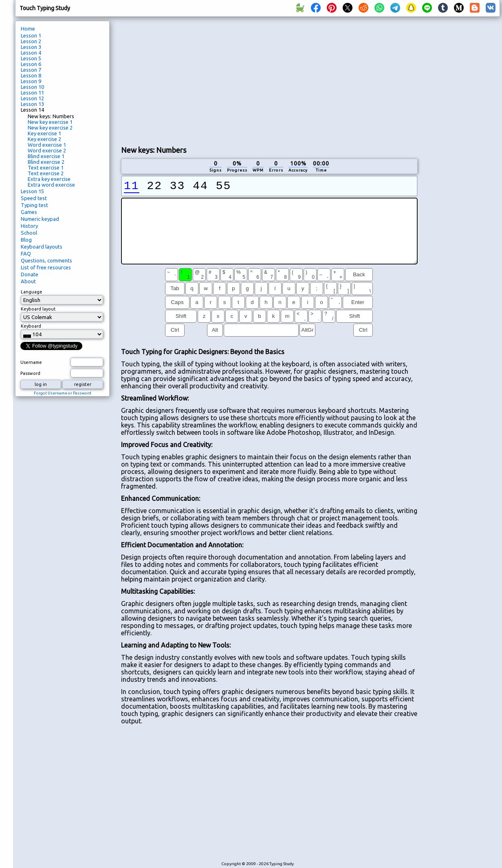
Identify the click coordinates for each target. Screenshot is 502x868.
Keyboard (31, 326)
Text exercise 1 (46, 167)
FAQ (26, 253)
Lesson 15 (32, 191)
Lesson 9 (31, 81)
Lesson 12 (32, 98)
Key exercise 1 (44, 133)
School (29, 233)
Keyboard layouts (42, 247)
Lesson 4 (31, 53)
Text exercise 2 (46, 173)
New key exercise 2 (50, 128)
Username (31, 362)
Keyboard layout (38, 309)
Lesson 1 (31, 35)
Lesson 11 (32, 93)
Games (29, 212)
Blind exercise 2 (46, 162)
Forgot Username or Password (63, 393)
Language (32, 292)
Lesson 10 (32, 87)
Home (28, 29)
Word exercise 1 (47, 145)
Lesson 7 (31, 70)
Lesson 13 (32, 104)
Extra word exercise (51, 185)
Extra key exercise (49, 179)
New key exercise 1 (50, 122)
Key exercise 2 (44, 139)
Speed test (34, 198)
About (28, 281)
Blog (26, 240)
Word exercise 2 (47, 150)
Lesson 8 (31, 75)
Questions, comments (46, 260)
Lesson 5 (31, 58)
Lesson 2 (31, 41)
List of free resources (46, 267)
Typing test (34, 205)
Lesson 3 (31, 47)
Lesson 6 (31, 64)
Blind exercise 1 (46, 156)
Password (30, 373)
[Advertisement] (217, 80)
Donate (30, 274)
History (29, 226)
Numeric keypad (40, 219)
